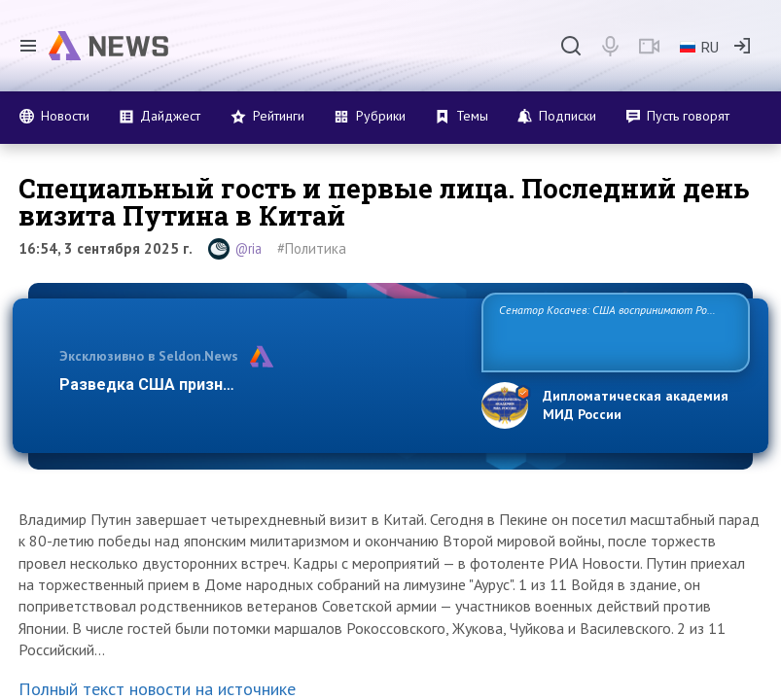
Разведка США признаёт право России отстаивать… (260, 385)
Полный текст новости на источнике (157, 689)
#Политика (312, 248)
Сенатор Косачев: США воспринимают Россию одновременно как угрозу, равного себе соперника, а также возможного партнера (615, 331)
